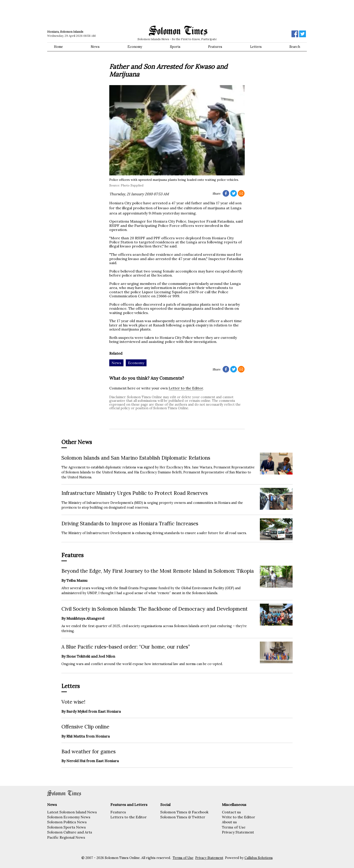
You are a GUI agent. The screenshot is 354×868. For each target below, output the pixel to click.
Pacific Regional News (66, 837)
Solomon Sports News (66, 827)
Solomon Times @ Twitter (183, 817)
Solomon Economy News (69, 817)
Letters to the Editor (129, 817)
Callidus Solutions (259, 858)
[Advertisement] (112, 12)
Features (215, 47)
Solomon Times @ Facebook (184, 812)
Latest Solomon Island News (72, 812)
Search (295, 47)
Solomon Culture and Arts (70, 832)
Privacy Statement (238, 832)
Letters (256, 47)
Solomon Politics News (67, 822)
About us (229, 822)
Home (58, 47)
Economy (135, 47)
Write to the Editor (239, 817)
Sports (175, 47)
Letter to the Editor (186, 388)
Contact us (231, 812)
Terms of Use (234, 827)
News (95, 47)
